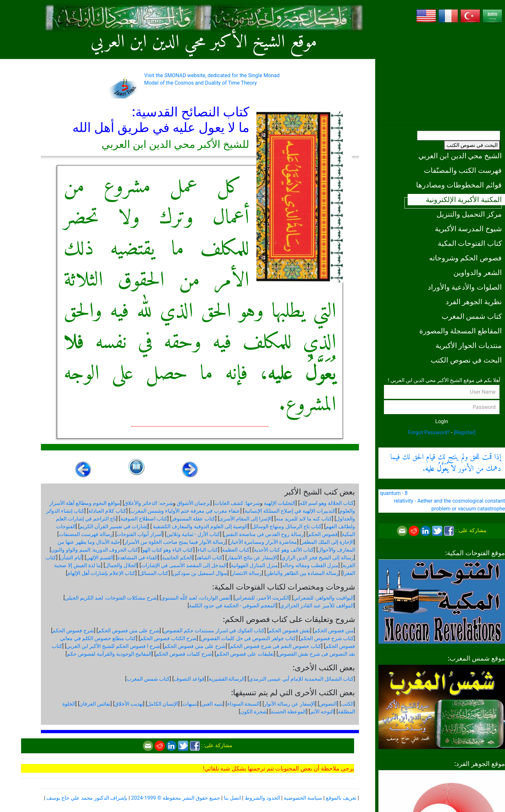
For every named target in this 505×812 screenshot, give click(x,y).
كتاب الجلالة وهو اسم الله (327, 503)
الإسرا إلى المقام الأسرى (245, 519)
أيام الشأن (71, 558)
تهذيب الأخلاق (129, 704)
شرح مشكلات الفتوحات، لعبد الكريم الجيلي (111, 598)
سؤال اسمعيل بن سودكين (200, 573)
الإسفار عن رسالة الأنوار (289, 704)
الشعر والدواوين (478, 272)
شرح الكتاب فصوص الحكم (168, 638)
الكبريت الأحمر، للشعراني (262, 598)
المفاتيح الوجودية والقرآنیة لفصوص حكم (109, 654)
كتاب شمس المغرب (472, 316)
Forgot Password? (429, 432)
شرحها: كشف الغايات (237, 503)
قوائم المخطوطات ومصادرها (459, 185)
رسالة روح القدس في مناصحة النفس (264, 534)
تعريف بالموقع (341, 798)
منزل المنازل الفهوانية (254, 565)
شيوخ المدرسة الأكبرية (468, 229)
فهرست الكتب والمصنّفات (463, 170)
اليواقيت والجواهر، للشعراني (324, 598)
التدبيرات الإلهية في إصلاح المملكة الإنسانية (290, 511)
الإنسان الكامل (163, 704)
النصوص (328, 704)
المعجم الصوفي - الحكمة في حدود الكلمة (232, 606)
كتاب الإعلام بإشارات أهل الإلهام (101, 573)
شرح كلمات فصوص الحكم (184, 654)
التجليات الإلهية (280, 503)
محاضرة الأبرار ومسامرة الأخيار (263, 542)
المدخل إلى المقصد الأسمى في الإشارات (184, 565)
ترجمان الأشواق (194, 503)
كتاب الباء (208, 550)
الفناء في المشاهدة (137, 558)
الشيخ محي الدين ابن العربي (460, 156)
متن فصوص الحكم (334, 631)
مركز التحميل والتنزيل (469, 214)
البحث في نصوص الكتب (472, 145)
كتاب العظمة (236, 550)
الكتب (347, 704)
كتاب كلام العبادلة (107, 511)
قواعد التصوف (189, 679)
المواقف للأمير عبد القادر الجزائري (317, 606)
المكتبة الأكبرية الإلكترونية (464, 199)
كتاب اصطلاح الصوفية (144, 519)
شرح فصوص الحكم (73, 631)
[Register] (465, 432)
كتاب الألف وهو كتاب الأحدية (284, 550)
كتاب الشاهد (209, 558)
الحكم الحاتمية (177, 558)
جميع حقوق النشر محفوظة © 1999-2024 (176, 798)
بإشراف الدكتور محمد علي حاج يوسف (87, 798)
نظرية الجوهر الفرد (474, 302)
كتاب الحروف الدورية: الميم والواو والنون (95, 550)
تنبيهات (190, 704)
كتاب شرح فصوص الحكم (327, 638)
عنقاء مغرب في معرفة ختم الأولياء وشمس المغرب (185, 511)
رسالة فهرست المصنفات (86, 534)
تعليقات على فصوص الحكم (245, 654)
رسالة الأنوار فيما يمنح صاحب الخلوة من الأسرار (175, 542)
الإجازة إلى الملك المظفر (327, 542)
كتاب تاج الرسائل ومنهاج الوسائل (287, 526)
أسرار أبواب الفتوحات (139, 534)
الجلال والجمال (121, 565)
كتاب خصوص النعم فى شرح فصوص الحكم (276, 646)
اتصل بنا (232, 798)
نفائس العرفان (95, 704)
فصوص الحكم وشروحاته (465, 258)
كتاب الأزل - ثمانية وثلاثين (193, 534)
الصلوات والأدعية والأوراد (465, 287)
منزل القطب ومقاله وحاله (310, 565)
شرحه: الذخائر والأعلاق (148, 503)
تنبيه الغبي (212, 704)
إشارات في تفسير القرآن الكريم (114, 526)
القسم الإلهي (100, 558)
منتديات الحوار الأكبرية (469, 345)
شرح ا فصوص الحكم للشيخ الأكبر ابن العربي (113, 646)
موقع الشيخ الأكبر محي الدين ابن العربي (204, 42)
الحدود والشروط (262, 798)
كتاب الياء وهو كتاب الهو (168, 550)
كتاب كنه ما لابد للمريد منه (304, 519)
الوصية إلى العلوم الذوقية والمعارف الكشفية (200, 526)
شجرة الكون (253, 712)
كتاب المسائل (154, 573)
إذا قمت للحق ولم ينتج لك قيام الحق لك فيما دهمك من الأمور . (446, 463)
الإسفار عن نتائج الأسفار (252, 558)
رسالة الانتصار (246, 573)
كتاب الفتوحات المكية (470, 243)
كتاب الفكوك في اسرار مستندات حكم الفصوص (214, 631)
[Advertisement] (442, 75)
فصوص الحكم (323, 534)
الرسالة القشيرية (227, 679)
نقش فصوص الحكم (289, 631)
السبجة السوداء (244, 704)
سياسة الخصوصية (303, 798)
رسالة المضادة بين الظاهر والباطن (302, 573)
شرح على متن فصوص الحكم (129, 631)
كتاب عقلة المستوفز (193, 519)
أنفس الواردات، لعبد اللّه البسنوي (196, 598)
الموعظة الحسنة (288, 712)
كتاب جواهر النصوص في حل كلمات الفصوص (249, 638)
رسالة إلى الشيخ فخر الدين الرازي (318, 558)
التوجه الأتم (322, 712)
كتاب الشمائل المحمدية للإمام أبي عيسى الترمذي (301, 679)
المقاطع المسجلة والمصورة (461, 331)
